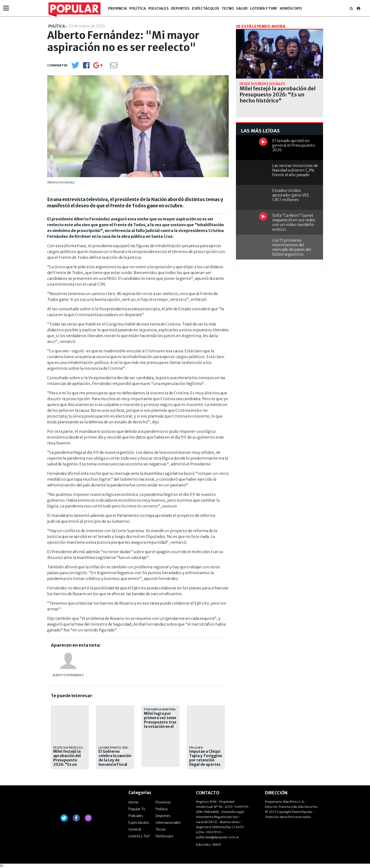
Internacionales (168, 823)
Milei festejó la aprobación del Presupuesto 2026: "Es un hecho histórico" (69, 760)
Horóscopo (291, 8)
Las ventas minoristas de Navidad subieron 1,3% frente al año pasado (295, 170)
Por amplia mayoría (160, 709)
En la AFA (196, 748)
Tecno (228, 8)
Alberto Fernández (68, 675)
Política (138, 8)
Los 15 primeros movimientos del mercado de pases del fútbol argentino (292, 247)
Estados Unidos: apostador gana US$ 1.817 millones (291, 195)
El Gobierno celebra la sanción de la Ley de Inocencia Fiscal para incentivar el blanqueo (115, 762)
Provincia (118, 8)
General (135, 829)
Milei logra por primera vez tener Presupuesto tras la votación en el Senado (160, 722)
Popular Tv (137, 809)
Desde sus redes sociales (73, 748)
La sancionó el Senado (116, 748)
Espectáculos (206, 8)
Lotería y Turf (264, 8)
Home (133, 802)
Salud (242, 8)
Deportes (180, 8)
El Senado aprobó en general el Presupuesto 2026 (294, 145)
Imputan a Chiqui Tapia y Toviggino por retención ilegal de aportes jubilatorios (206, 760)
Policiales (159, 8)
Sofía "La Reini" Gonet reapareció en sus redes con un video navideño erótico (294, 222)
